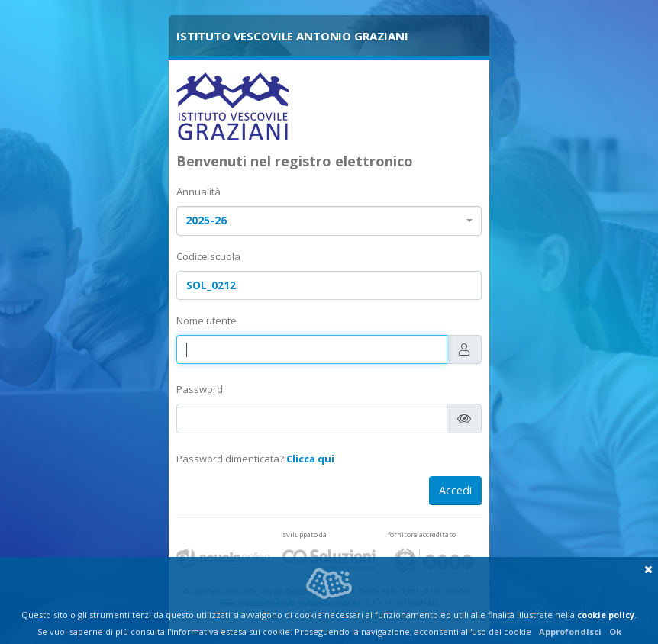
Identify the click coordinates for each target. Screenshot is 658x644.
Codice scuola (208, 256)
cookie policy (606, 615)
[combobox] (329, 221)
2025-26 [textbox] (206, 220)
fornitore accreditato (422, 535)
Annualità (198, 192)
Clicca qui (310, 459)
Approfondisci (570, 631)
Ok (615, 631)
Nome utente (206, 320)
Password (200, 389)
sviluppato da (305, 535)
